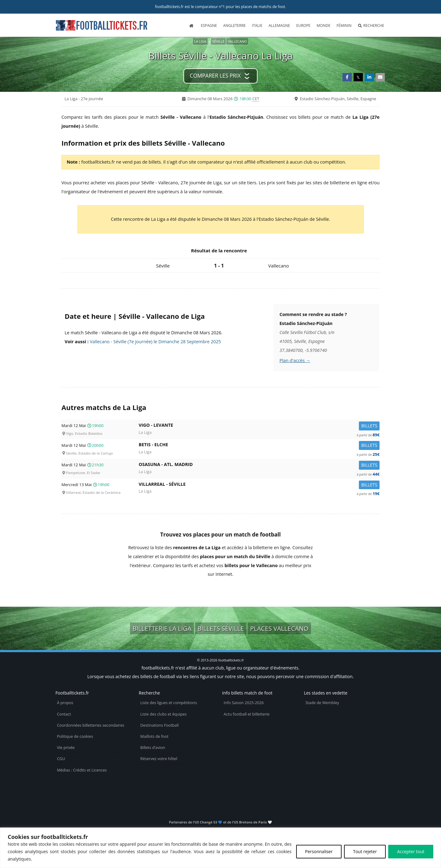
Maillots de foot (154, 736)
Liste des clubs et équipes (163, 714)
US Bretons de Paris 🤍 (253, 822)
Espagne (209, 26)
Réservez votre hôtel (159, 759)
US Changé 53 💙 (208, 822)
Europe (303, 26)
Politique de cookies (75, 736)
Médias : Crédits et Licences (82, 770)
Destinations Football (159, 725)
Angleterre (235, 26)
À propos (65, 703)
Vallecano (237, 41)
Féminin (344, 26)
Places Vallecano (279, 628)
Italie (257, 26)
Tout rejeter (365, 851)
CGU (61, 759)
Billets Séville (221, 628)
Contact (64, 714)
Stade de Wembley (322, 703)
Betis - (259, 446)
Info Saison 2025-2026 (244, 703)
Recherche (371, 26)
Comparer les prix (215, 76)
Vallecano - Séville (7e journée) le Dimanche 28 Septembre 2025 (155, 342)
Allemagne (279, 26)
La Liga (200, 41)
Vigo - (259, 426)
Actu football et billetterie (246, 714)
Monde (323, 26)
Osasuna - (259, 466)
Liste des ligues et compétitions (168, 703)
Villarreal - (259, 485)
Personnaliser (319, 851)
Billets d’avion (153, 748)
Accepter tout (411, 851)
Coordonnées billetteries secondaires (90, 725)
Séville (218, 41)
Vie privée (66, 748)
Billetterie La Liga (162, 628)
